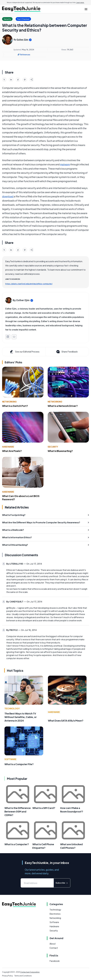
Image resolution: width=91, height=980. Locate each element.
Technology (12, 708)
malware (65, 164)
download (8, 196)
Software (10, 759)
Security (53, 447)
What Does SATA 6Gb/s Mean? (66, 721)
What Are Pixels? (12, 451)
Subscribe (62, 883)
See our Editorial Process (24, 352)
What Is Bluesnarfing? (60, 451)
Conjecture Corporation (30, 972)
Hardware (8, 447)
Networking (9, 402)
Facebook (55, 961)
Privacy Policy (7, 976)
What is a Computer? (17, 844)
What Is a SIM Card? (44, 808)
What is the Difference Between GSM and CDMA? (18, 811)
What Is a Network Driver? (63, 406)
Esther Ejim (23, 40)
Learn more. (80, 2)
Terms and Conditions (23, 976)
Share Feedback (67, 352)
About (53, 944)
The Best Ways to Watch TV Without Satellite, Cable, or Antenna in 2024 (21, 717)
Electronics (55, 914)
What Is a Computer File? (19, 764)
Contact (54, 948)
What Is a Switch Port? (15, 406)
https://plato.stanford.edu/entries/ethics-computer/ (29, 284)
